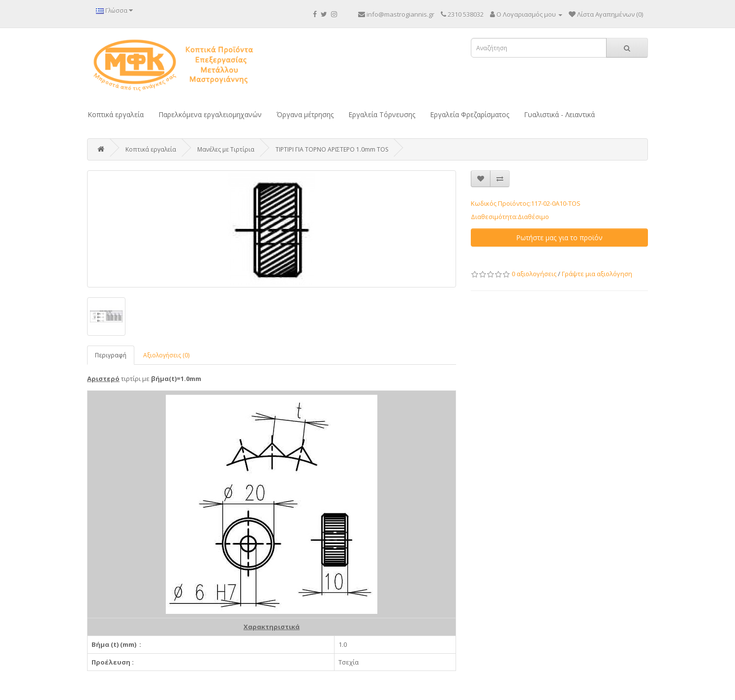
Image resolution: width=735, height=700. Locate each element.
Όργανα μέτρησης (305, 114)
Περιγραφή (111, 355)
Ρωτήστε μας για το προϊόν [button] (559, 238)
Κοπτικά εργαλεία (116, 114)
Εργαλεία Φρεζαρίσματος (470, 114)
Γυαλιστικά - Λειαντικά (559, 114)
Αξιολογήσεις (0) (166, 355)
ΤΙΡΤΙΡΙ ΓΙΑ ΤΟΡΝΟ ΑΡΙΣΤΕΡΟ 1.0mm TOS (332, 149)
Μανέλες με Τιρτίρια (226, 149)
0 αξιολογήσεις (534, 274)
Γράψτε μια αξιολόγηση (597, 274)
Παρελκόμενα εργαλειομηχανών (210, 114)
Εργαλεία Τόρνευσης (382, 114)
